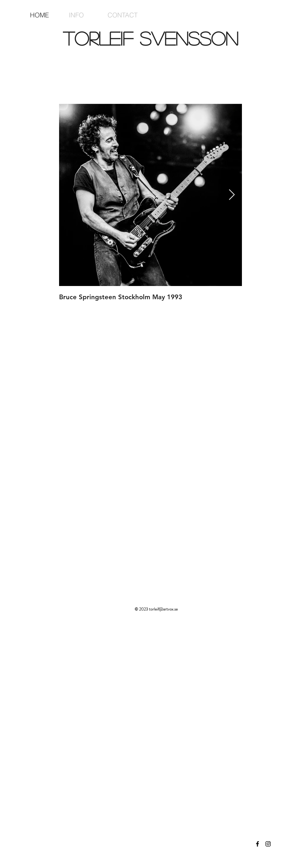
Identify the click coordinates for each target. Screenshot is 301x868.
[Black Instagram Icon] (268, 844)
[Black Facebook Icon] (257, 844)
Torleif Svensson (150, 38)
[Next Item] (232, 195)
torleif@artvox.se (163, 609)
